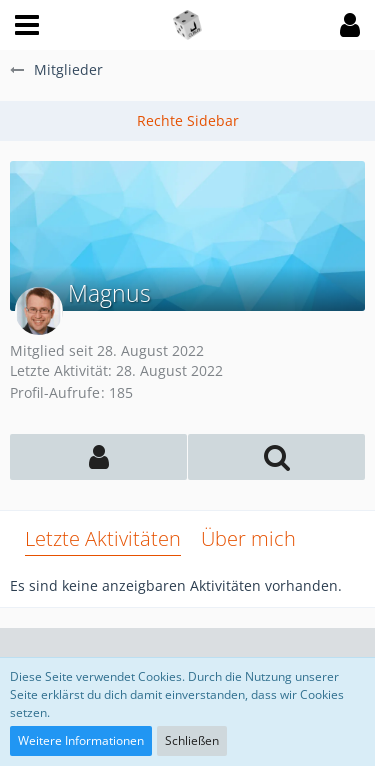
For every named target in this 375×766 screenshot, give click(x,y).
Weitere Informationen (81, 740)
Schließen (192, 740)
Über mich (248, 538)
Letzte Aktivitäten (103, 538)
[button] (27, 25)
